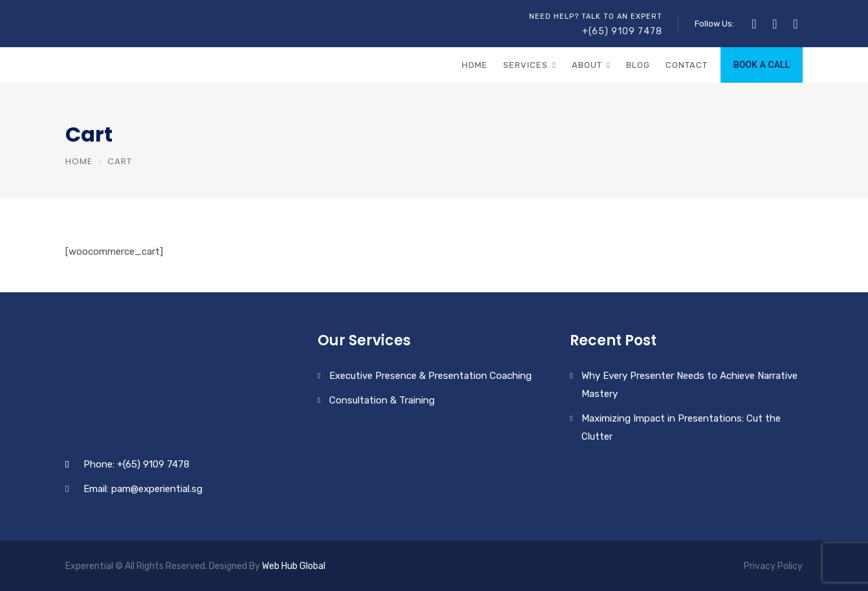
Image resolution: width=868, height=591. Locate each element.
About (587, 65)
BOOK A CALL (762, 65)
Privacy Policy (773, 566)
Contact (687, 65)
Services (526, 65)
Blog (638, 65)
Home (475, 65)
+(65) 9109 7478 (622, 31)
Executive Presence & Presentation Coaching (430, 376)
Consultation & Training (382, 400)
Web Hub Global (294, 566)
